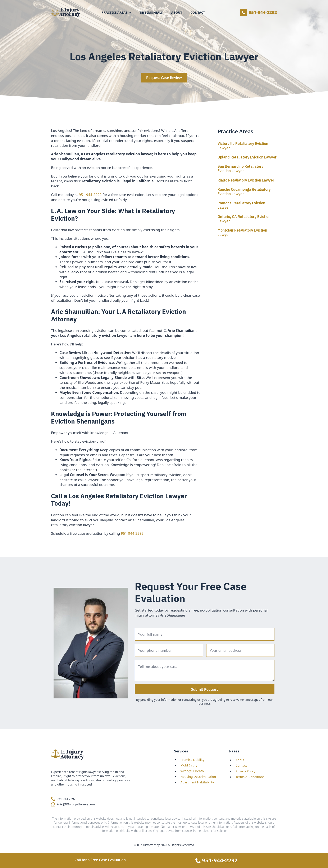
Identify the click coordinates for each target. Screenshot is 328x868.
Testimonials (151, 12)
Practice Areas (115, 12)
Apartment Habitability (197, 782)
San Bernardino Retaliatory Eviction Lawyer (240, 169)
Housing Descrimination (198, 777)
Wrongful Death (192, 771)
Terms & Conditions (250, 777)
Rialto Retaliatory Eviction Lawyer (246, 180)
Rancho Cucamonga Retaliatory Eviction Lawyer (244, 192)
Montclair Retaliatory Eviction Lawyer (242, 232)
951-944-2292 (90, 195)
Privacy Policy (245, 771)
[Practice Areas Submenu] (131, 12)
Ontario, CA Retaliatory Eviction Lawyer (244, 219)
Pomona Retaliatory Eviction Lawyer (241, 205)
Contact (198, 12)
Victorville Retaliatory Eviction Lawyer (243, 146)
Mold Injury (189, 765)
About (177, 12)
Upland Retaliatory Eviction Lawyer (247, 157)
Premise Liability (192, 760)
